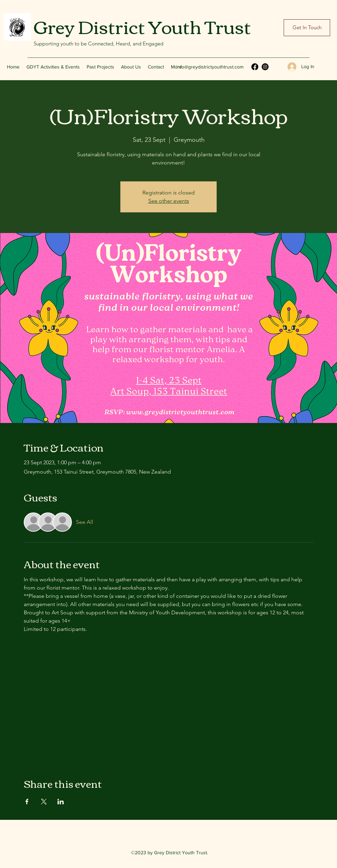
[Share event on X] (44, 802)
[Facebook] (255, 67)
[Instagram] (265, 67)
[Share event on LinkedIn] (61, 802)
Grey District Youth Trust (142, 26)
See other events (169, 201)
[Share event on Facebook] (27, 802)
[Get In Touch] (307, 28)
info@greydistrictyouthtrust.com (210, 67)
